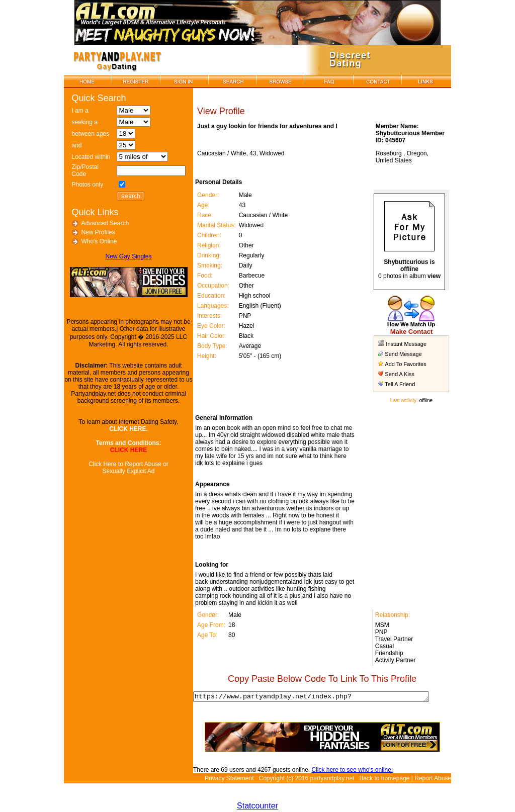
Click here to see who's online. (347, 771)
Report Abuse (433, 780)
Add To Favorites (405, 364)
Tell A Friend (399, 384)
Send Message (403, 354)
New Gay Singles (125, 256)
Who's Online (96, 241)
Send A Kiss (399, 374)
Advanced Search (102, 223)
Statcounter (257, 807)
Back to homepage (384, 780)
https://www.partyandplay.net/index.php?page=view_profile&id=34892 (319, 697)
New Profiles (95, 232)
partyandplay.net (332, 780)
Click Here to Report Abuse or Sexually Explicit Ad (125, 468)
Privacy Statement (229, 780)
